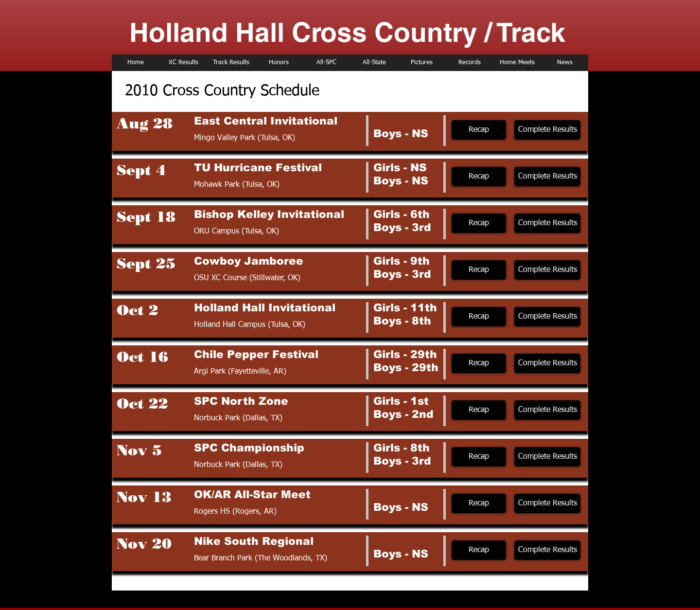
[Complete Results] (547, 130)
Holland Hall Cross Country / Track (347, 32)
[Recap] (479, 130)
